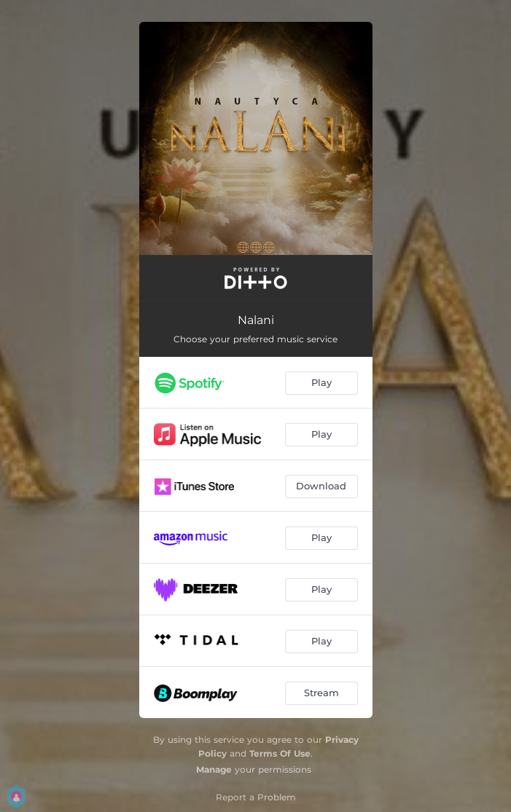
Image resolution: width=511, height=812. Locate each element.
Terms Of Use (280, 753)
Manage (214, 769)
